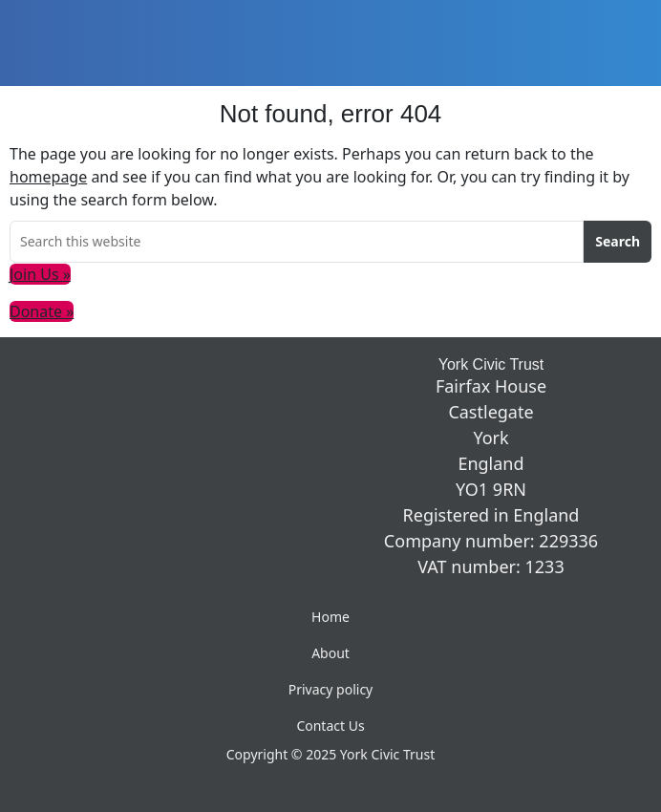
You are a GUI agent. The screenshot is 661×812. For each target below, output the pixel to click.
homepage (48, 177)
